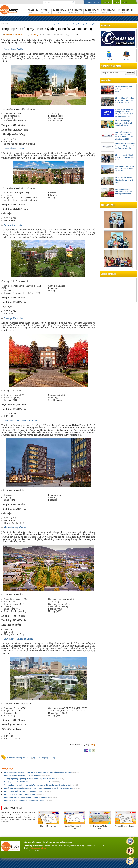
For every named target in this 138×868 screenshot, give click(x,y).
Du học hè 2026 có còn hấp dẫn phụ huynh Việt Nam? (124, 180)
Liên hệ (124, 2)
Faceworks (35, 850)
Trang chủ (33, 11)
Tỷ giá (110, 55)
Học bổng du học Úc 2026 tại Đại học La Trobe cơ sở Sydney (30, 798)
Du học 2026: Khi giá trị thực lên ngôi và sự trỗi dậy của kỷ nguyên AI (124, 123)
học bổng (29, 758)
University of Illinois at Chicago (19, 639)
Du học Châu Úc (108, 11)
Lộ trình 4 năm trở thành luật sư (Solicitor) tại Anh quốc (124, 157)
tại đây (93, 745)
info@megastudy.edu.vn (37, 848)
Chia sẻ (116, 2)
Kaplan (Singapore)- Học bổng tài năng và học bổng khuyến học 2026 (34, 779)
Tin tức (45, 11)
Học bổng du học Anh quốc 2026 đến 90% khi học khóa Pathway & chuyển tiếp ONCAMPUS (42, 788)
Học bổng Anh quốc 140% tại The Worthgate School (27, 791)
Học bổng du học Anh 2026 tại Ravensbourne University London (32, 782)
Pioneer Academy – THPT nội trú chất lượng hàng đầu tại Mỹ (125, 169)
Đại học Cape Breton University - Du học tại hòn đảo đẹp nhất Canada (125, 191)
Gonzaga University (13, 318)
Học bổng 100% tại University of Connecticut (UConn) (28, 801)
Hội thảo (107, 2)
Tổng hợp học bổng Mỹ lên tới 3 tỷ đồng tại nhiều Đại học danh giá (48, 29)
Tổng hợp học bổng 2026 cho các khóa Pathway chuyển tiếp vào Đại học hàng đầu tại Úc (41, 785)
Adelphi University (13, 225)
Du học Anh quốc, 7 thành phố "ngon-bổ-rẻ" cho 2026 (125, 89)
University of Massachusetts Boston (21, 421)
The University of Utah (15, 527)
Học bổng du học (126, 11)
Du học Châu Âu (75, 11)
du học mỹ (11, 758)
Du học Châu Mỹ (92, 11)
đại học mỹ (37, 758)
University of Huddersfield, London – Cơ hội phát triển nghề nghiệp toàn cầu (125, 146)
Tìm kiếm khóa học (93, 2)
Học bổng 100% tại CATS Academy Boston (24, 794)
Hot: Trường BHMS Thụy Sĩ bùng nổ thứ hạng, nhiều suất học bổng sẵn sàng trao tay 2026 (41, 772)
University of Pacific (14, 49)
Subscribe (130, 73)
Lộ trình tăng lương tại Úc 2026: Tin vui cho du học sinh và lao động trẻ (125, 100)
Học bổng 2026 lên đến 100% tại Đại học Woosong (27, 776)
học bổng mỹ (20, 758)
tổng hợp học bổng (48, 758)
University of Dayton (14, 148)
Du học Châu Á (59, 11)
